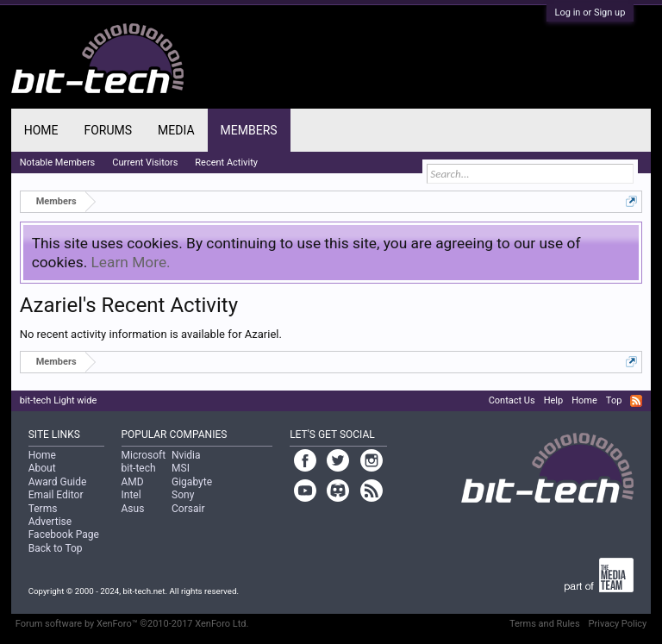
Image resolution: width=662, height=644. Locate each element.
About (42, 468)
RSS (636, 401)
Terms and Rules (545, 624)
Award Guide (58, 482)
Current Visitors (145, 163)
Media (176, 130)
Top (614, 400)
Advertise (50, 522)
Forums (108, 130)
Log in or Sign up (590, 13)
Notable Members (58, 163)
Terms (43, 509)
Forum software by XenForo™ (132, 624)
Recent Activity (226, 163)
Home (41, 130)
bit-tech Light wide (59, 400)
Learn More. (131, 262)
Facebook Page (64, 535)
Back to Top (56, 548)
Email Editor (56, 495)
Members (249, 130)
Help (554, 400)
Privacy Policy (618, 624)
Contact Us (512, 400)
